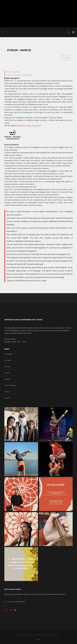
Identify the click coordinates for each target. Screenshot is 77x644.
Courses (7, 367)
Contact (7, 398)
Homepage (8, 354)
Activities (7, 379)
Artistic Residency (10, 385)
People (7, 373)
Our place (8, 360)
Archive (7, 392)
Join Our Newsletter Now (15, 602)
